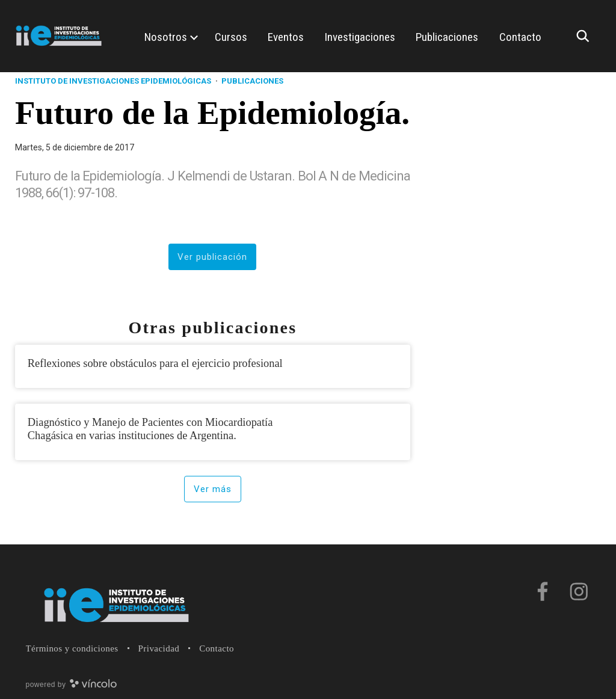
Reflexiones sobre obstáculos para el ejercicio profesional (155, 363)
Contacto (217, 648)
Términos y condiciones (72, 648)
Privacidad (159, 648)
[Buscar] (586, 36)
